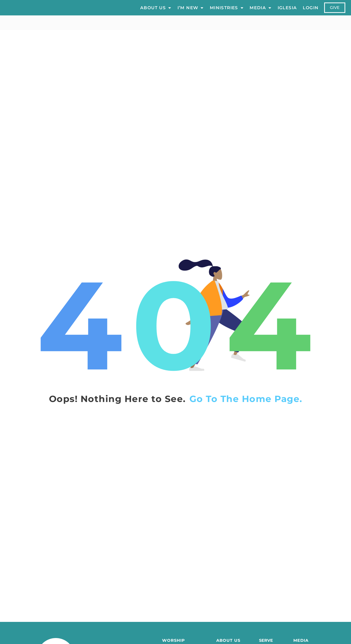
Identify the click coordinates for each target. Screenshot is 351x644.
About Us (156, 11)
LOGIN (311, 11)
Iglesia (287, 11)
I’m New (191, 11)
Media (261, 11)
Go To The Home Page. (246, 405)
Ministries (227, 11)
